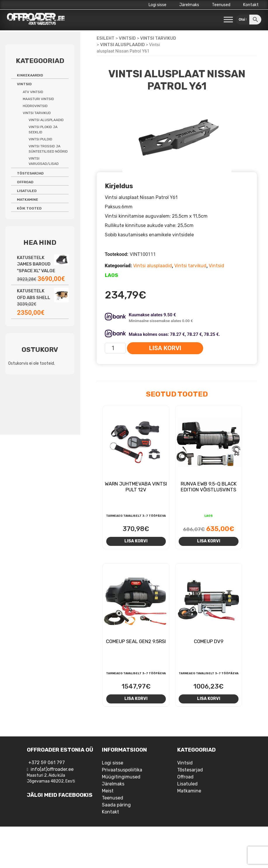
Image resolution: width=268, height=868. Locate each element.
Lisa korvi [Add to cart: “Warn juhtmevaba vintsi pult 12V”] (136, 541)
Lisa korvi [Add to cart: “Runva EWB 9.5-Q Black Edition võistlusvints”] (209, 541)
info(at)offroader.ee (52, 769)
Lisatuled (27, 191)
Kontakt (251, 5)
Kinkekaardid (30, 75)
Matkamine (28, 200)
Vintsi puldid (40, 139)
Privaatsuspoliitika (122, 770)
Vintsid (127, 38)
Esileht (106, 38)
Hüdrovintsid (35, 106)
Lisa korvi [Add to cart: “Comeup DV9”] (209, 698)
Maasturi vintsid (38, 99)
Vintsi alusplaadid (122, 45)
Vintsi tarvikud (158, 38)
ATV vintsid (33, 92)
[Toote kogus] (115, 348)
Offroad (25, 182)
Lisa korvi (165, 348)
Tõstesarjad (30, 173)
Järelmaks (189, 5)
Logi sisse (158, 5)
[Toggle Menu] (228, 20)
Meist (108, 791)
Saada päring (116, 805)
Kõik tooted (29, 208)
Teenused (221, 5)
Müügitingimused (121, 777)
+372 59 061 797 (47, 763)
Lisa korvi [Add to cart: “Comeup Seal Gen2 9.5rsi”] (136, 698)
